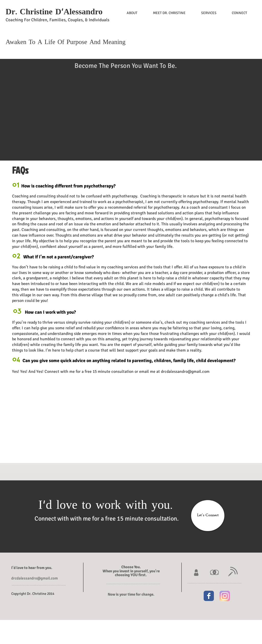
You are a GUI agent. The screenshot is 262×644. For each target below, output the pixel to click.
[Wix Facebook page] (209, 596)
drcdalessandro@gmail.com (185, 372)
